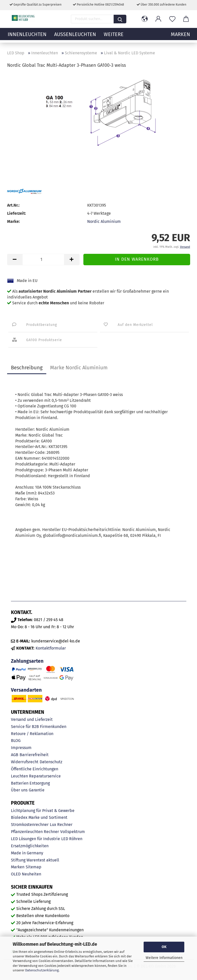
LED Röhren (72, 839)
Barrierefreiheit (34, 755)
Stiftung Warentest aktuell (35, 860)
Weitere (114, 37)
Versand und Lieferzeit (32, 719)
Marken (18, 867)
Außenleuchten (75, 37)
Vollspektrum (73, 832)
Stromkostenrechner (30, 825)
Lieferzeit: (17, 213)
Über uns (19, 790)
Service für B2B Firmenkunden (39, 727)
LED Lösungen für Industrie (35, 839)
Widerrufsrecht (25, 762)
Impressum (21, 748)
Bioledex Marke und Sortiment (39, 817)
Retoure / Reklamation (32, 734)
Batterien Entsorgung (30, 783)
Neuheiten (32, 874)
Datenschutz (51, 762)
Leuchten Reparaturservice (36, 776)
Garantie (37, 790)
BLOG (16, 741)
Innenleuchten (27, 37)
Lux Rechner (61, 825)
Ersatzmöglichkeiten (30, 846)
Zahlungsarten (27, 661)
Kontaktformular (51, 648)
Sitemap (34, 867)
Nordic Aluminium (104, 221)
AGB (15, 755)
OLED (16, 874)
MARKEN (180, 37)
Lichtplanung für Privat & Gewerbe (43, 811)
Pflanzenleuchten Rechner (35, 832)
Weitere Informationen (164, 958)
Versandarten (26, 690)
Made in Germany (27, 853)
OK (164, 947)
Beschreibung (27, 368)
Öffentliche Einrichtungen (35, 769)
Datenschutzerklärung (42, 970)
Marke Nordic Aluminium (79, 368)
